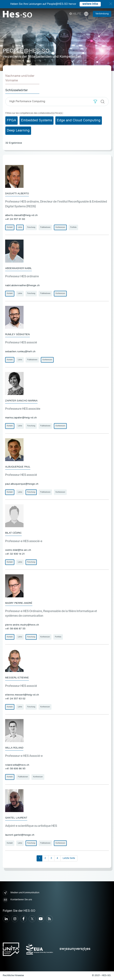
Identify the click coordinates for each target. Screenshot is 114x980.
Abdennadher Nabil (18, 268)
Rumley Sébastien (17, 334)
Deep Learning (18, 131)
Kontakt (10, 227)
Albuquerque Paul (18, 467)
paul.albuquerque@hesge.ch (22, 484)
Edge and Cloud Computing (79, 120)
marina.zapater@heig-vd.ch (21, 418)
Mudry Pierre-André (19, 603)
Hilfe (75, 14)
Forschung (31, 227)
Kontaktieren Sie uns (17, 900)
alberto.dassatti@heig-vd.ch (21, 215)
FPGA (11, 120)
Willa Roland (14, 748)
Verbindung (102, 14)
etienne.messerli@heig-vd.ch (22, 695)
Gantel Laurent (16, 818)
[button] (95, 102)
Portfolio (73, 227)
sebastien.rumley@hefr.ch (20, 352)
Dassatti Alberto (17, 194)
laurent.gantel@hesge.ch (20, 835)
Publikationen (45, 227)
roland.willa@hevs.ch (17, 765)
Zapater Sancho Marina (21, 401)
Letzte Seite (69, 858)
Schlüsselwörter (17, 90)
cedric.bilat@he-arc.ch (18, 550)
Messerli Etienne (17, 678)
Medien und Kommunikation (21, 893)
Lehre (20, 227)
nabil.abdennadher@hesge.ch (22, 286)
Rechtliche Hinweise (13, 976)
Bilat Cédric (13, 533)
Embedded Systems (36, 120)
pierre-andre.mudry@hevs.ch (22, 625)
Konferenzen (60, 227)
